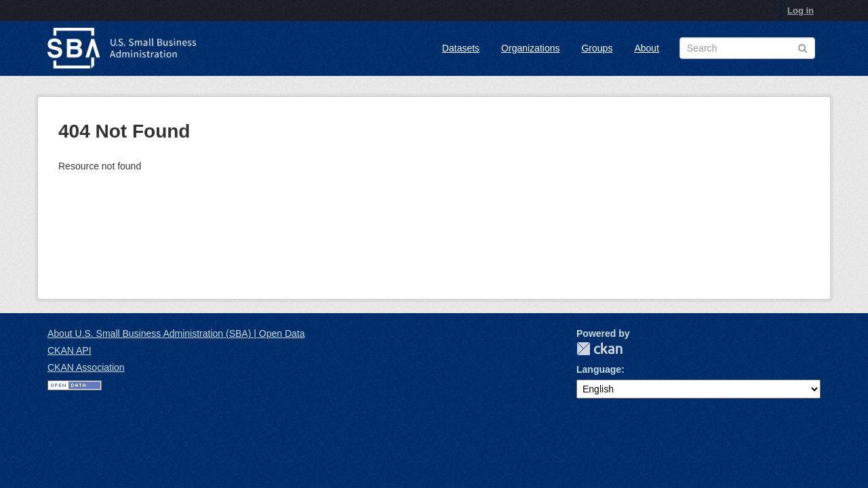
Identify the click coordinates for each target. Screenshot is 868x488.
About (647, 48)
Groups (597, 48)
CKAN (599, 349)
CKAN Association (86, 367)
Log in (801, 11)
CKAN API (70, 350)
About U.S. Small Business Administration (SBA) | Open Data (176, 333)
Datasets (461, 48)
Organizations (530, 48)
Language (599, 369)
